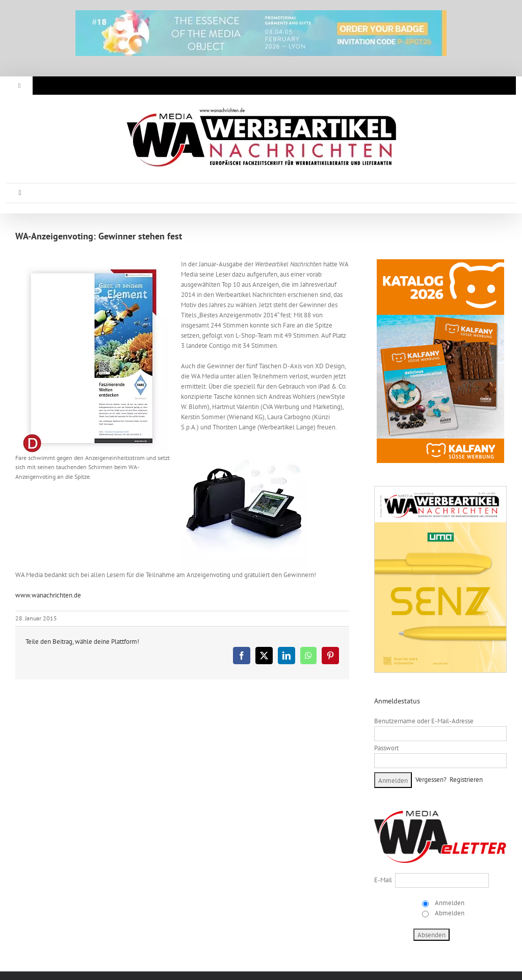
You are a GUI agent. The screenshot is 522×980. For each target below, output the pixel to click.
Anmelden (449, 903)
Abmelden (449, 913)
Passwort (386, 748)
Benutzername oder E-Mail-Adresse (424, 721)
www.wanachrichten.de (48, 595)
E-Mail (383, 880)
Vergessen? (431, 780)
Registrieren (466, 780)
